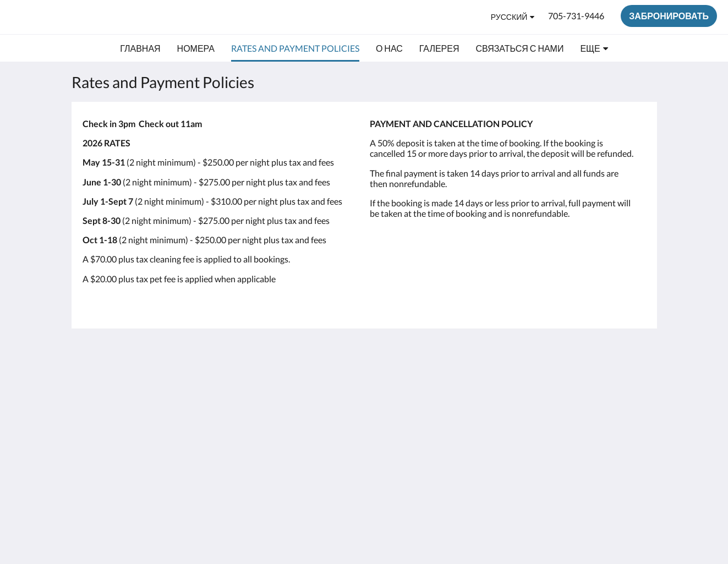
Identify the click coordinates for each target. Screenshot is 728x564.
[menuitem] (140, 48)
